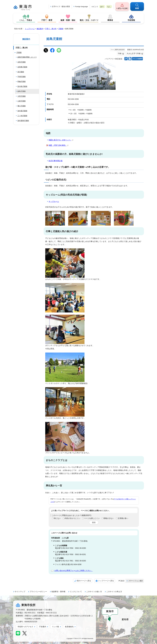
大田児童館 (22, 96)
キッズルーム (54, 202)
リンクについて (76, 592)
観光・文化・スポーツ (89, 20)
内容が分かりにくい (72, 518)
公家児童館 (22, 101)
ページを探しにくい (92, 518)
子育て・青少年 (51, 29)
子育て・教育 (47, 20)
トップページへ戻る (106, 581)
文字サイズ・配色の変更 (61, 6)
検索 (137, 8)
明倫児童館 (22, 82)
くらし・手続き (26, 20)
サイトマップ (20, 592)
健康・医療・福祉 (68, 20)
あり (102, 7)
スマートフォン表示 (136, 581)
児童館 (61, 29)
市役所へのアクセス (25, 627)
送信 (94, 523)
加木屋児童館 (22, 111)
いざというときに (122, 8)
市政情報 (131, 20)
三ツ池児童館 (22, 116)
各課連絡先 (69, 627)
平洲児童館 (22, 77)
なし (109, 7)
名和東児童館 (22, 67)
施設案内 (40, 29)
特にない (57, 518)
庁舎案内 (43, 627)
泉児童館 (21, 72)
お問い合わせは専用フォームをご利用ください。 (74, 571)
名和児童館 (22, 62)
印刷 (120, 54)
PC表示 (121, 581)
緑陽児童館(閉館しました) (27, 57)
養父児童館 (22, 106)
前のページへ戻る (84, 581)
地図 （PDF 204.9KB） (58, 145)
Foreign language (81, 6)
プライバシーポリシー (38, 592)
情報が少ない (109, 518)
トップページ (30, 29)
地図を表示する (61, 140)
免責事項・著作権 (58, 592)
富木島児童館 (22, 87)
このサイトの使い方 (94, 592)
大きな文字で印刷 (134, 54)
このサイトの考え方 (114, 592)
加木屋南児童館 (23, 121)
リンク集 (55, 627)
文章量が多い (123, 518)
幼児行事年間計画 (55, 161)
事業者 (110, 20)
